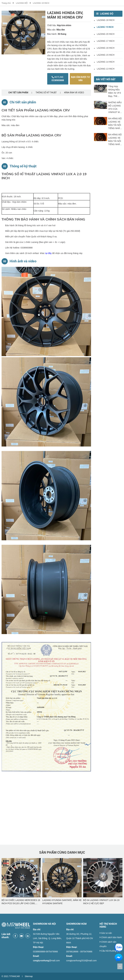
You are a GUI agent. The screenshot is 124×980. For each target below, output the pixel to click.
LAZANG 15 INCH (104, 55)
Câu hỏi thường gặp (110, 951)
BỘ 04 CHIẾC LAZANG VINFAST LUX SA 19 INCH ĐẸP (20, 902)
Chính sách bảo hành (111, 937)
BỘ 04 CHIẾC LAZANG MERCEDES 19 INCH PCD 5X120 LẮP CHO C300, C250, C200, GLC (62, 902)
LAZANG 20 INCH (104, 34)
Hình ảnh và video (74, 93)
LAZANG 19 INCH (41, 3)
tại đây (48, 253)
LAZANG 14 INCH (104, 62)
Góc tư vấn (106, 933)
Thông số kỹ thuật (46, 93)
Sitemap (29, 976)
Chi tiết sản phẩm (18, 93)
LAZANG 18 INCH (104, 20)
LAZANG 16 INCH (104, 48)
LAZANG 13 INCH (104, 69)
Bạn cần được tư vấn (80, 79)
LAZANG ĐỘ (22, 3)
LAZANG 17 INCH (104, 41)
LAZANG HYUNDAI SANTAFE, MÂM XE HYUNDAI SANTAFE (103, 902)
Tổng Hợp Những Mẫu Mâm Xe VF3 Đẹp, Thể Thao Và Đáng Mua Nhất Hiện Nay (115, 91)
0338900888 (58, 79)
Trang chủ (6, 3)
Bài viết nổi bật (106, 79)
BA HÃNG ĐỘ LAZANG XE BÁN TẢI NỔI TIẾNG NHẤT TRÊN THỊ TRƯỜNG (115, 124)
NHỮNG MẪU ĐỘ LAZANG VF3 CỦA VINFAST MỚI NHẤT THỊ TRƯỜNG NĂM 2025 (115, 108)
